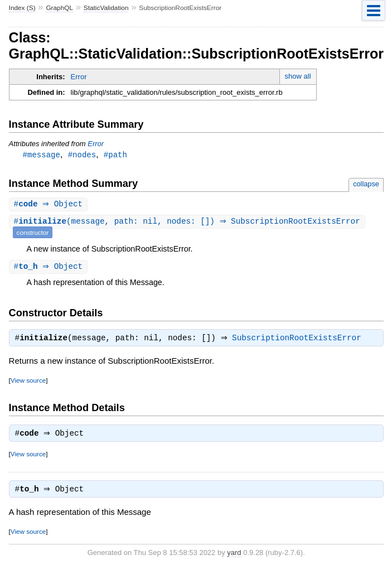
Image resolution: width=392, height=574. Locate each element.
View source (28, 383)
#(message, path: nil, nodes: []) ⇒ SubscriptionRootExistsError (188, 223)
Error (79, 77)
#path (115, 155)
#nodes (82, 155)
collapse (366, 184)
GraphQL (59, 8)
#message (42, 155)
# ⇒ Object (50, 205)
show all (298, 76)
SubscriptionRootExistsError (299, 341)
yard (234, 558)
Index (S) (22, 8)
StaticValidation (106, 8)
